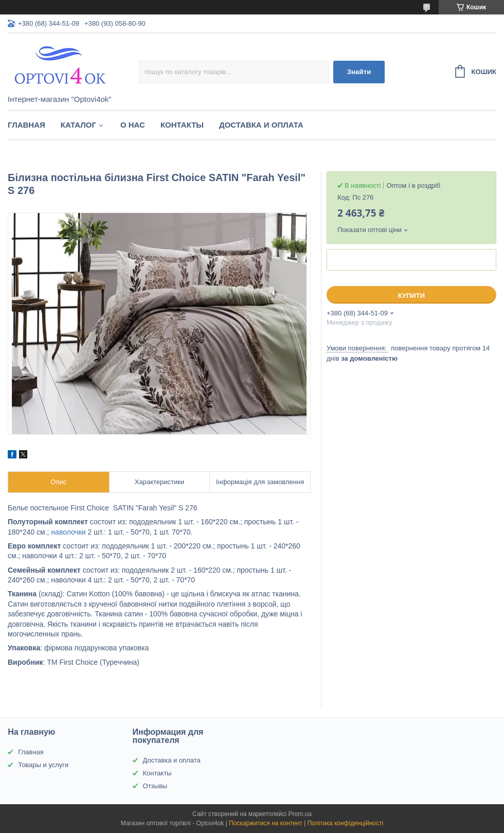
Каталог (78, 125)
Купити (411, 296)
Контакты (182, 125)
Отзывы (155, 786)
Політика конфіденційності (345, 823)
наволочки (68, 532)
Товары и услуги (43, 765)
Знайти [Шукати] (359, 72)
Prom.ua (300, 814)
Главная (26, 125)
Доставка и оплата (261, 125)
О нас (133, 125)
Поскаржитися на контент (265, 823)
